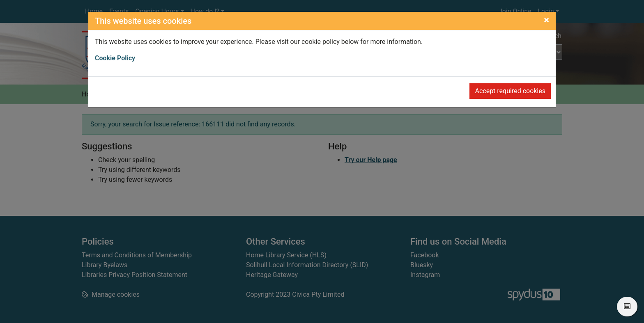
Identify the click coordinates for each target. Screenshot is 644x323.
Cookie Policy (115, 58)
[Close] (546, 20)
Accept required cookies (510, 91)
